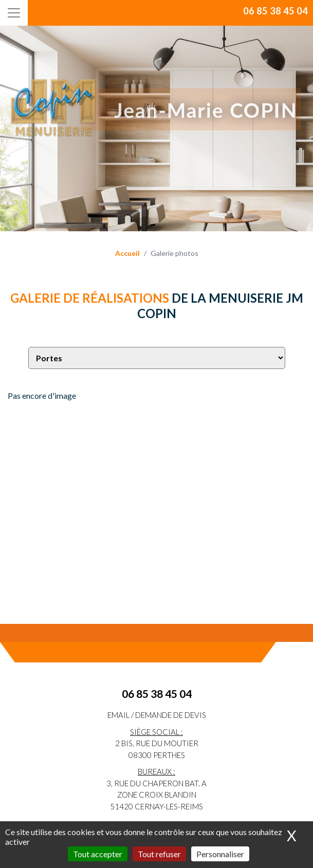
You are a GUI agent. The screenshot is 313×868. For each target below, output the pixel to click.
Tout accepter (98, 854)
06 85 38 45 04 (275, 11)
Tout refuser (159, 854)
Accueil (127, 253)
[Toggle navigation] (14, 13)
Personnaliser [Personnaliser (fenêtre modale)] (220, 854)
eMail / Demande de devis (157, 715)
